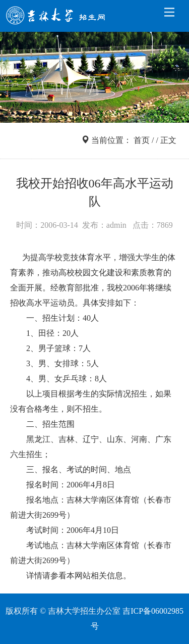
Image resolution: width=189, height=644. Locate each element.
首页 (142, 140)
